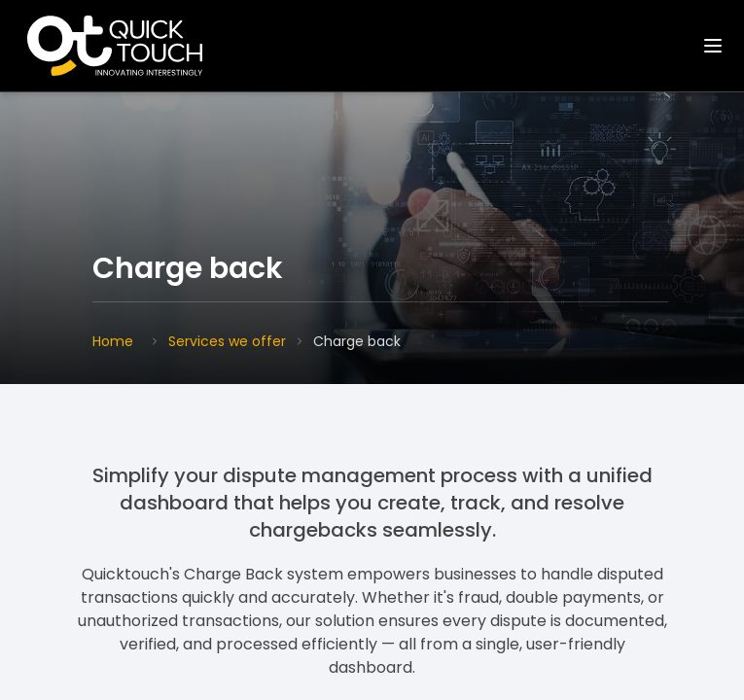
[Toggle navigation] (713, 46)
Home (113, 341)
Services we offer (227, 341)
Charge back (357, 341)
